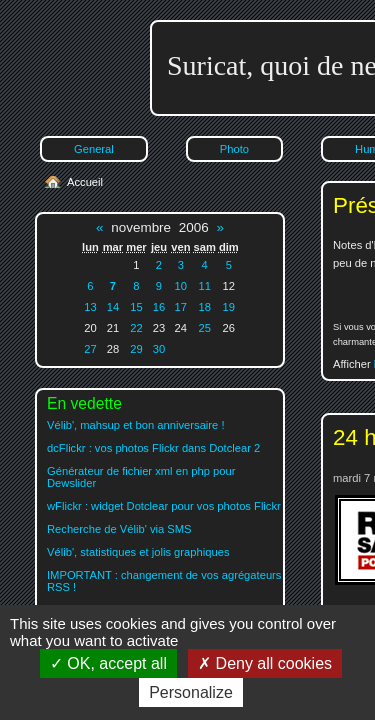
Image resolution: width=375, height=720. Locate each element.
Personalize (191, 692)
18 (204, 307)
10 (181, 286)
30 (159, 349)
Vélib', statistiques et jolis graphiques (138, 552)
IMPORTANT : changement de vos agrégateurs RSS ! (164, 581)
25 (204, 328)
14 (113, 307)
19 (229, 307)
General (94, 149)
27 (90, 349)
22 (136, 328)
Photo (234, 149)
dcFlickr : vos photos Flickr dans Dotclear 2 (153, 448)
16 (159, 307)
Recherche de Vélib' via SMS (119, 529)
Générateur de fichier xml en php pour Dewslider (141, 477)
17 (181, 307)
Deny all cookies (265, 663)
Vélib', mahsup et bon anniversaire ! (136, 425)
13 (90, 307)
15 (136, 307)
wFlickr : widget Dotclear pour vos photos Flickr (164, 506)
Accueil (85, 182)
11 (204, 286)
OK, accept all (108, 663)
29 (136, 349)
